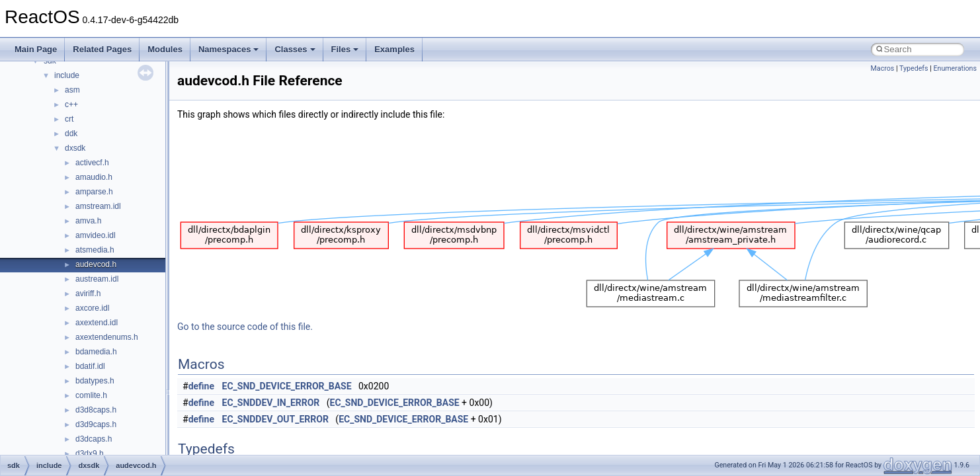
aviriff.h (88, 294)
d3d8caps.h (96, 410)
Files (345, 49)
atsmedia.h (95, 250)
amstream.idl (98, 206)
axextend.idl (97, 323)
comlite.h (91, 395)
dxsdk (75, 148)
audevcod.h (96, 264)
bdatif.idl (90, 366)
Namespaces (229, 49)
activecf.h (92, 163)
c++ (71, 104)
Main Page (36, 49)
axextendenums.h (107, 337)
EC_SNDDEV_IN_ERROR (271, 403)
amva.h (88, 221)
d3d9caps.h (96, 424)
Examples (394, 49)
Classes (295, 49)
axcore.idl (92, 308)
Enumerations (955, 68)
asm (72, 90)
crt (69, 119)
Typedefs (914, 68)
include (67, 75)
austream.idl (97, 279)
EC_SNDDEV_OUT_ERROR (275, 419)
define (201, 386)
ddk (71, 134)
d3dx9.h (90, 454)
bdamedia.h (96, 352)
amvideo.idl (96, 235)
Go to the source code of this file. (245, 327)
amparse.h (94, 192)
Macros (883, 68)
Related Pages (102, 49)
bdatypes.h (95, 381)
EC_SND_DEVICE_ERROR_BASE (287, 386)
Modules (165, 49)
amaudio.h (94, 177)
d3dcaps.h (94, 439)
